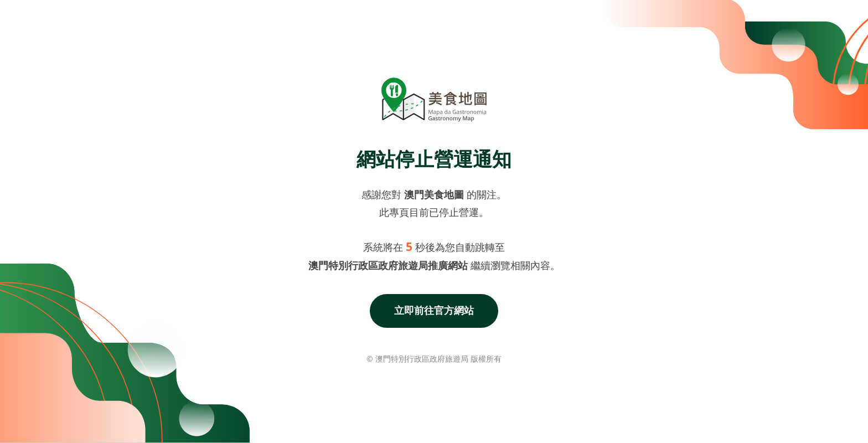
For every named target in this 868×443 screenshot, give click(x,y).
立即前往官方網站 (434, 310)
